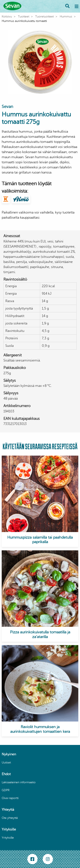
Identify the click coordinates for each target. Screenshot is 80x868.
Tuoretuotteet (44, 16)
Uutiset (6, 763)
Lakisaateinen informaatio (19, 782)
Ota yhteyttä (10, 818)
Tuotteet (24, 16)
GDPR (6, 790)
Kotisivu (7, 16)
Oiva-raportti (10, 798)
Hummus (66, 16)
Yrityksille (8, 838)
